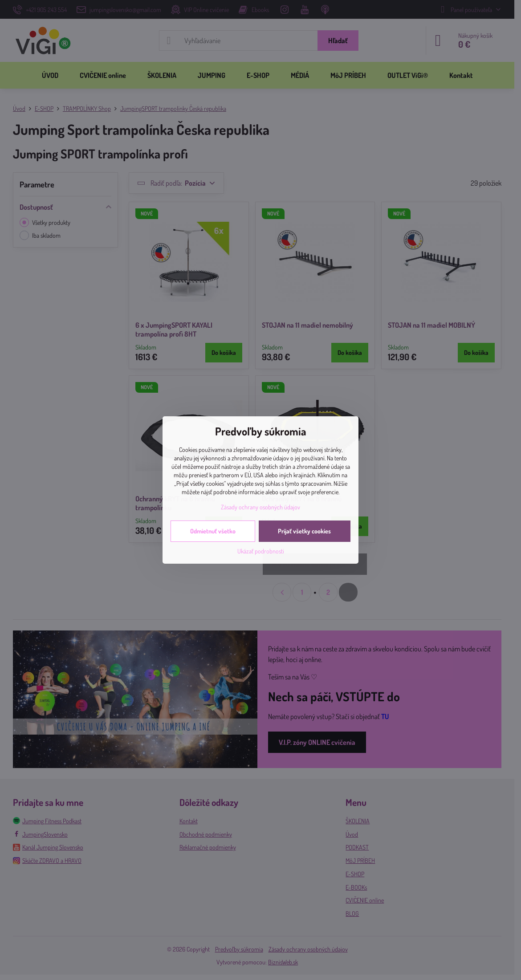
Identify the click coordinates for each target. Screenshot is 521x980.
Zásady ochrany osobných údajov (260, 507)
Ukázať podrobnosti (261, 551)
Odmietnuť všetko (213, 531)
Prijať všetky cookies (304, 531)
